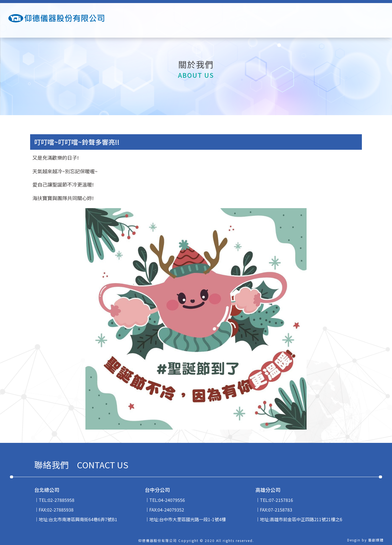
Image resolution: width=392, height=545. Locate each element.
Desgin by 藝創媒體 (365, 540)
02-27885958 (61, 500)
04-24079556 (172, 500)
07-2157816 (281, 500)
